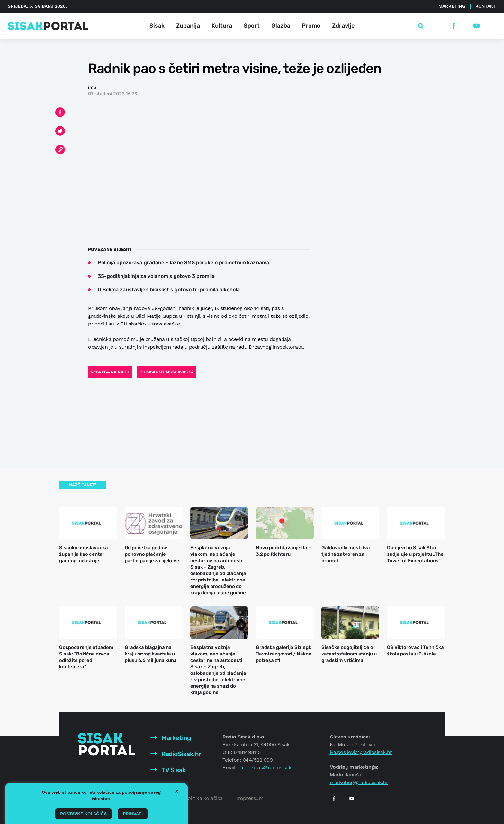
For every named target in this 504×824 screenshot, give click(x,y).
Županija (188, 26)
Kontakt (486, 6)
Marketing (452, 6)
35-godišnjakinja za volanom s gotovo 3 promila (156, 276)
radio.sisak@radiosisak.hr (268, 768)
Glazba (281, 26)
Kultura (222, 26)
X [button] (177, 791)
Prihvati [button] (133, 814)
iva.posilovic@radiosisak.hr (361, 752)
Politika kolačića (204, 798)
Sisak (157, 26)
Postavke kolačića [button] (83, 814)
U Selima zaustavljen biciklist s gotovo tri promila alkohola (169, 290)
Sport (252, 26)
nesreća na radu (110, 372)
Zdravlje (343, 26)
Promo (311, 26)
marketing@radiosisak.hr (359, 782)
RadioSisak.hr (176, 754)
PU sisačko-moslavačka (167, 372)
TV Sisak (168, 770)
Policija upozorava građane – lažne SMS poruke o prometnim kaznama (184, 263)
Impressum (250, 798)
